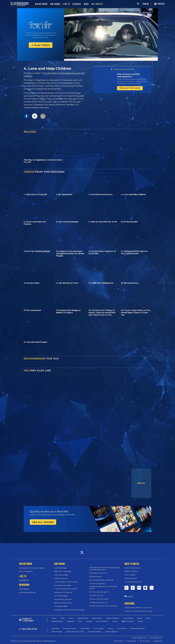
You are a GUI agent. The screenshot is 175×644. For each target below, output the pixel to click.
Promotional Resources (27, 592)
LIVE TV (66, 4)
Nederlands (71, 621)
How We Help (122, 628)
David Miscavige (57, 632)
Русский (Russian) (102, 621)
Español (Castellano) (113, 618)
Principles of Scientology (63, 585)
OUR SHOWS (55, 4)
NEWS (86, 4)
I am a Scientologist (61, 596)
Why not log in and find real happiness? (128, 75)
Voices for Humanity (61, 578)
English (54, 618)
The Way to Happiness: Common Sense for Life (103, 587)
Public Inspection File (139, 638)
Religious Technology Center (75, 632)
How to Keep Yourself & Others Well (102, 580)
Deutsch (71, 618)
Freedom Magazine (111, 632)
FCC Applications (156, 638)
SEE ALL (141, 483)
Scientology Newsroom (137, 628)
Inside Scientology (60, 568)
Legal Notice (158, 641)
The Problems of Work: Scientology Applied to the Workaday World (104, 569)
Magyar (139, 618)
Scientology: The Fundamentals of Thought (69, 610)
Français (140, 621)
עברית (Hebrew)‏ (128, 618)
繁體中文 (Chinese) (128, 621)
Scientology (55, 628)
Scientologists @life (61, 606)
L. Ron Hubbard (85, 628)
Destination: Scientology (63, 571)
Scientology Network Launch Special (32, 568)
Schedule (24, 580)
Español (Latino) (97, 618)
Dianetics (110, 628)
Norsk (80, 621)
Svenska (115, 621)
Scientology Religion (95, 632)
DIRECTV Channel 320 (132, 568)
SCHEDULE (77, 4)
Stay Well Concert (96, 576)
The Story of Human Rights (99, 599)
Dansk (63, 618)
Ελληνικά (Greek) (83, 618)
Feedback (130, 597)
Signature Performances (63, 603)
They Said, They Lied (96, 595)
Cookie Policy (131, 641)
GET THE (97, 4)
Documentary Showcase (63, 599)
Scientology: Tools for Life (98, 573)
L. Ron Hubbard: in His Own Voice (66, 582)
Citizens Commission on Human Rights (103, 606)
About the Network (26, 571)
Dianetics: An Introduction (63, 592)
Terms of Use (118, 641)
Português (89, 621)
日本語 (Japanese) (57, 621)
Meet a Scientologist (61, 575)
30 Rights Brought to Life (98, 602)
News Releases (24, 589)
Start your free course (130, 88)
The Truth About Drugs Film (99, 592)
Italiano (148, 618)
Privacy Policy (145, 641)
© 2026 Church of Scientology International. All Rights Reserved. (33, 641)
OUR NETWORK (41, 4)
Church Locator (99, 628)
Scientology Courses (69, 628)
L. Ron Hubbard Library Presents (66, 589)
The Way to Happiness (97, 584)
